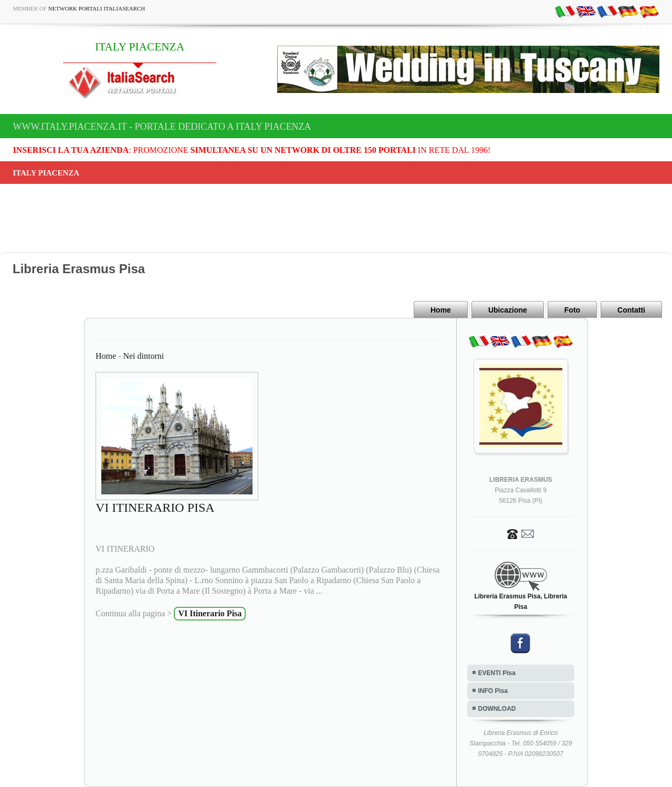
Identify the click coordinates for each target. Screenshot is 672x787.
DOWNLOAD (497, 709)
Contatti (631, 310)
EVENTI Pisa (497, 673)
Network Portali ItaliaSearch (97, 8)
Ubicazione (508, 310)
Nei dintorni (143, 356)
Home (441, 310)
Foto (572, 310)
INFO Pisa (493, 691)
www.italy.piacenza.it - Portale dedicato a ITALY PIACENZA (162, 127)
